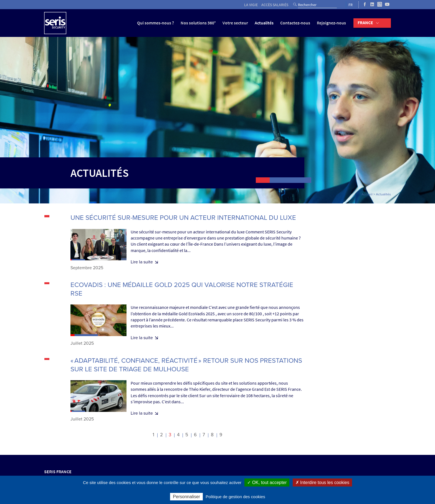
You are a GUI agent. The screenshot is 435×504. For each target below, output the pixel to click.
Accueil (367, 194)
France (365, 23)
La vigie (251, 5)
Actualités (264, 23)
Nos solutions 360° (198, 23)
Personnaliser (186, 497)
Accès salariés (275, 5)
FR (351, 5)
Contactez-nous (295, 23)
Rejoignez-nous (331, 23)
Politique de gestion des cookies (235, 497)
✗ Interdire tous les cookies (322, 482)
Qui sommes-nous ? (155, 23)
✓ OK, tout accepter (267, 482)
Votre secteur (235, 23)
